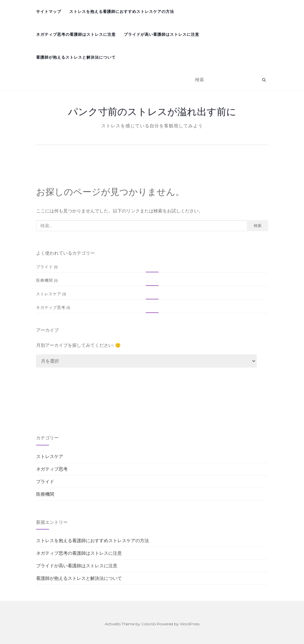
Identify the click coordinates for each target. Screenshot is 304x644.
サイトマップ (49, 11)
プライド (44, 267)
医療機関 (44, 280)
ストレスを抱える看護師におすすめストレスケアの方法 (122, 11)
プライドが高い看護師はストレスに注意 (162, 34)
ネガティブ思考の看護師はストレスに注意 (76, 34)
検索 (258, 225)
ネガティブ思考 (51, 307)
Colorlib (148, 624)
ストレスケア (49, 294)
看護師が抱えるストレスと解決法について (76, 57)
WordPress (190, 624)
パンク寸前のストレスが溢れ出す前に (152, 112)
